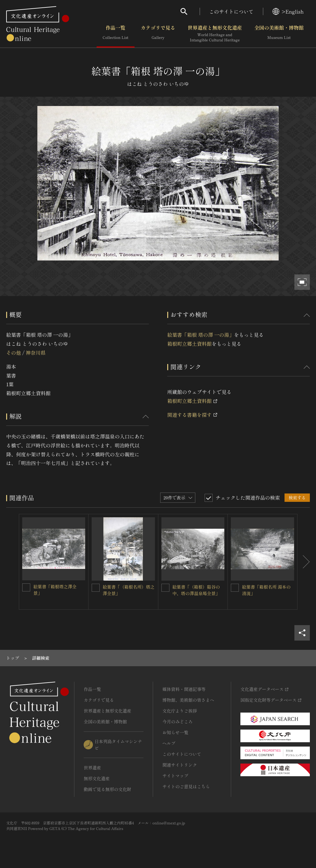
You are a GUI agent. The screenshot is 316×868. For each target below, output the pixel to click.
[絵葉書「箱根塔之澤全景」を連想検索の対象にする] (26, 587)
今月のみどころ (177, 722)
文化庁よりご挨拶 (180, 711)
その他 (14, 353)
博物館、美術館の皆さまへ (188, 700)
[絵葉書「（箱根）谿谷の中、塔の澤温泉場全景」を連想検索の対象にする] (165, 588)
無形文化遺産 (97, 778)
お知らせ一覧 (175, 732)
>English (288, 11)
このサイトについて (231, 11)
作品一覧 (116, 34)
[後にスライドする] (304, 562)
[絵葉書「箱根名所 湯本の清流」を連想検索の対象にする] (235, 588)
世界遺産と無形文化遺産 (215, 34)
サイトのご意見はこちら (186, 786)
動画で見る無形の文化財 (107, 789)
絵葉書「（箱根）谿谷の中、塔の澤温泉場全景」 (196, 590)
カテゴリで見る (158, 34)
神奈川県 (35, 353)
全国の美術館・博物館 (279, 34)
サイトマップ (175, 776)
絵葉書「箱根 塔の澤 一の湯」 (201, 335)
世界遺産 (92, 768)
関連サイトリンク (180, 765)
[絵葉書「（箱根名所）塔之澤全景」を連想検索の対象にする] (96, 588)
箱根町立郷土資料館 (189, 344)
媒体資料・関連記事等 (184, 689)
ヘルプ (169, 743)
